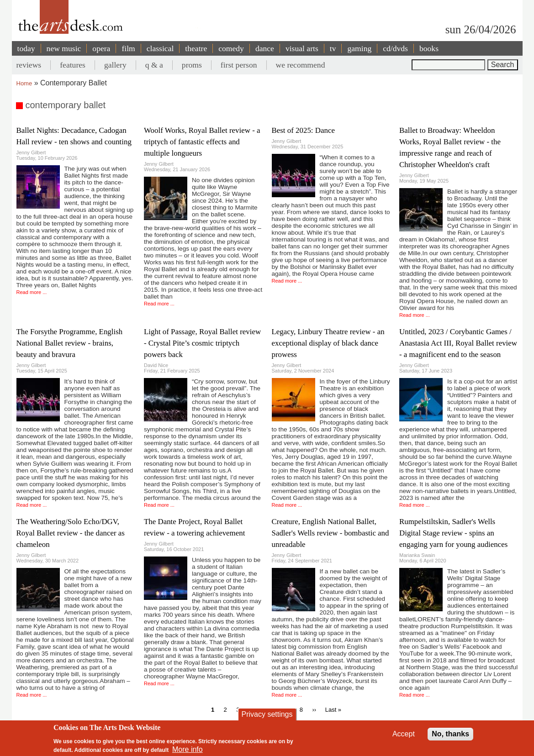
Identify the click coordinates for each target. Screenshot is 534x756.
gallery (115, 65)
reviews (29, 65)
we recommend (301, 65)
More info (188, 749)
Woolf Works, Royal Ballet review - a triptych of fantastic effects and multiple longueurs (202, 142)
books (429, 48)
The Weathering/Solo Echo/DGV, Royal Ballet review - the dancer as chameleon (71, 533)
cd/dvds (395, 48)
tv (333, 48)
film (128, 48)
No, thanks (450, 734)
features (73, 65)
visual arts (302, 48)
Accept (404, 734)
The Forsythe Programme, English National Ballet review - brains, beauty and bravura (70, 343)
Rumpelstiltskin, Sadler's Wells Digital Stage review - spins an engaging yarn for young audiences (453, 533)
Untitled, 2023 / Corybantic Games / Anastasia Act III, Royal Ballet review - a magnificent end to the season (458, 343)
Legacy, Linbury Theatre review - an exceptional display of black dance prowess (328, 343)
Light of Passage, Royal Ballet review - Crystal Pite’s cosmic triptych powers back (202, 343)
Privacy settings (267, 714)
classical (160, 48)
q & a (154, 65)
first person (239, 65)
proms (192, 65)
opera (101, 48)
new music (64, 48)
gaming (359, 48)
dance (265, 48)
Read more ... (32, 292)
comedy (231, 48)
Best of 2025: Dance (303, 130)
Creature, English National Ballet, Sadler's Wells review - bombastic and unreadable (330, 533)
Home (24, 83)
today (26, 48)
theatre (196, 48)
